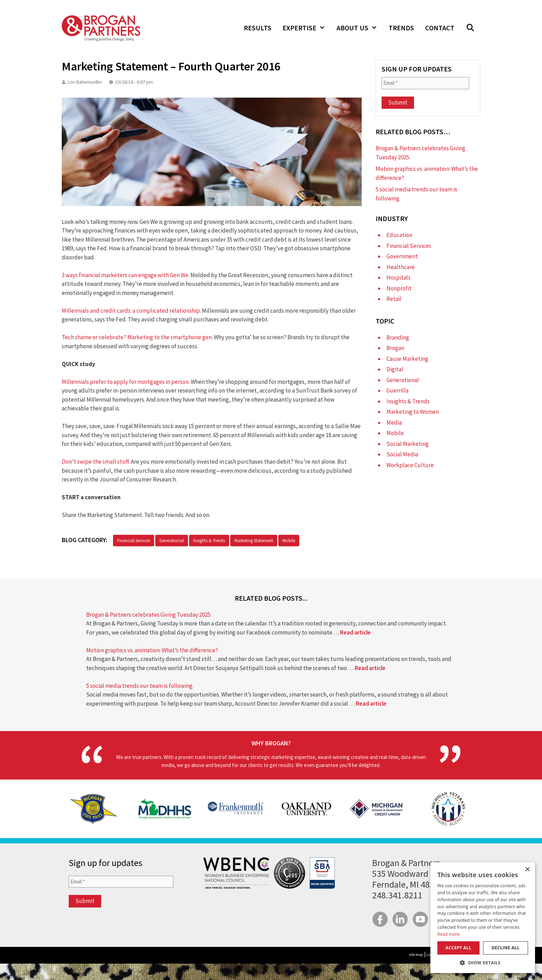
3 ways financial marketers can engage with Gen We (125, 275)
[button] (483, 963)
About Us (360, 28)
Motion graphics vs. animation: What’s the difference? (152, 650)
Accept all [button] (459, 948)
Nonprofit (399, 288)
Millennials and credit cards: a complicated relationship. (131, 311)
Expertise (307, 28)
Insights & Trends (209, 541)
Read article (355, 632)
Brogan (395, 348)
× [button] (527, 870)
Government (402, 256)
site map (416, 955)
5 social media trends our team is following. (140, 686)
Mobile (289, 541)
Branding (398, 337)
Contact (440, 28)
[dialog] (483, 918)
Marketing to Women (413, 412)
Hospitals (398, 278)
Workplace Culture (410, 465)
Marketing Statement (254, 541)
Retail (394, 299)
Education (399, 235)
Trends (401, 28)
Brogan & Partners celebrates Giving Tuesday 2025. (149, 615)
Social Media (402, 454)
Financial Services (134, 541)
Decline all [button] (506, 948)
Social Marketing (408, 444)
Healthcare (401, 267)
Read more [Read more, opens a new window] (449, 934)
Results (258, 28)
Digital (395, 369)
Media (394, 423)
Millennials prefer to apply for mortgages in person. (126, 382)
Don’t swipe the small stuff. (96, 462)
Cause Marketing (407, 359)
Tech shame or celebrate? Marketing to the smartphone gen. (137, 337)
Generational (172, 541)
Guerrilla (397, 390)
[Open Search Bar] (470, 28)
